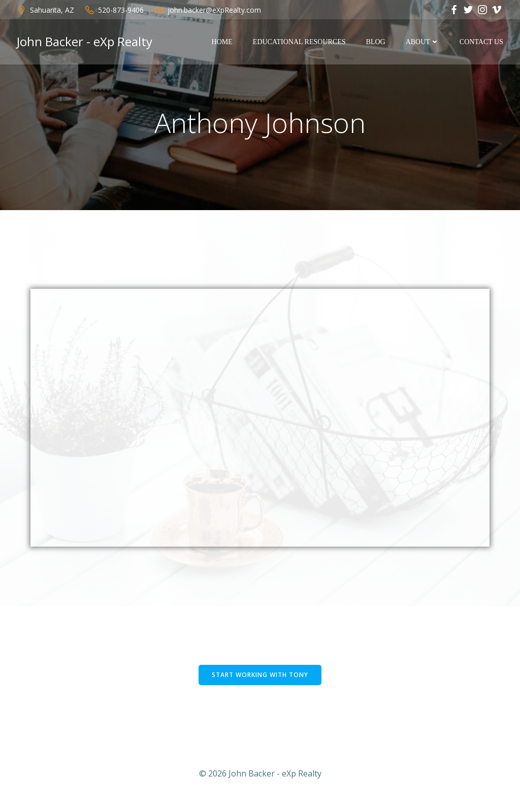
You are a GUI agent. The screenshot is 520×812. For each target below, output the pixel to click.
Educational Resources (300, 42)
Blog (376, 42)
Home (223, 42)
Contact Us (482, 42)
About (423, 42)
